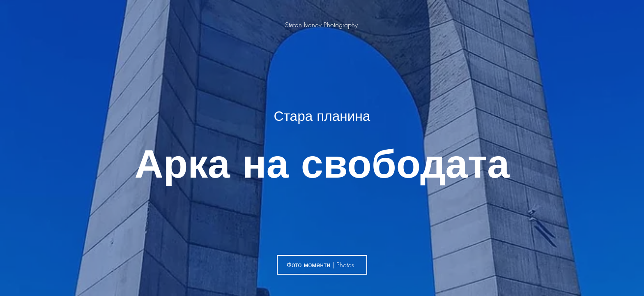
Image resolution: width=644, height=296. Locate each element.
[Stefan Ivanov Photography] (322, 25)
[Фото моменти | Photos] (322, 265)
